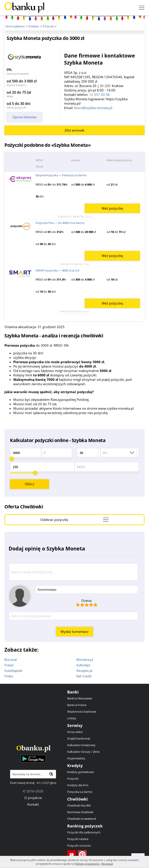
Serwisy (75, 725)
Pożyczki (73, 779)
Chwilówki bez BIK (79, 805)
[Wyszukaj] (51, 774)
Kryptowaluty (76, 758)
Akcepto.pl (84, 671)
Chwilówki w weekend (82, 819)
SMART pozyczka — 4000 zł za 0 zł (57, 270)
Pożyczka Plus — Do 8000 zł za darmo (60, 223)
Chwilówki (77, 799)
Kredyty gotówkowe (80, 772)
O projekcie (33, 798)
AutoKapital (13, 671)
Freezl (9, 665)
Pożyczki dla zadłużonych (84, 832)
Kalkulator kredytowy (81, 745)
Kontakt (33, 804)
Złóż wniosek (74, 130)
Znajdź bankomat (79, 738)
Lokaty (72, 718)
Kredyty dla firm (78, 785)
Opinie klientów (24, 117)
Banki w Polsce (77, 705)
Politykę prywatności (87, 864)
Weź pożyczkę (112, 208)
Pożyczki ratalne (78, 839)
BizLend (11, 660)
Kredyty (75, 766)
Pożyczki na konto (79, 846)
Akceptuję (107, 864)
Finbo (9, 676)
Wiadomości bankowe (82, 712)
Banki (73, 692)
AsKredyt (83, 665)
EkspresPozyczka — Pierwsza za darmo (61, 175)
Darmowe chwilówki (80, 812)
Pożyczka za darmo (80, 792)
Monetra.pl (85, 660)
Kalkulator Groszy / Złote (83, 752)
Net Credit (84, 676)
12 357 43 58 (99, 95)
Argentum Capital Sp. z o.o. (74, 216)
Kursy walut (75, 732)
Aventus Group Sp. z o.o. (75, 264)
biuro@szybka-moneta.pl (93, 108)
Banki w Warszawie (80, 698)
